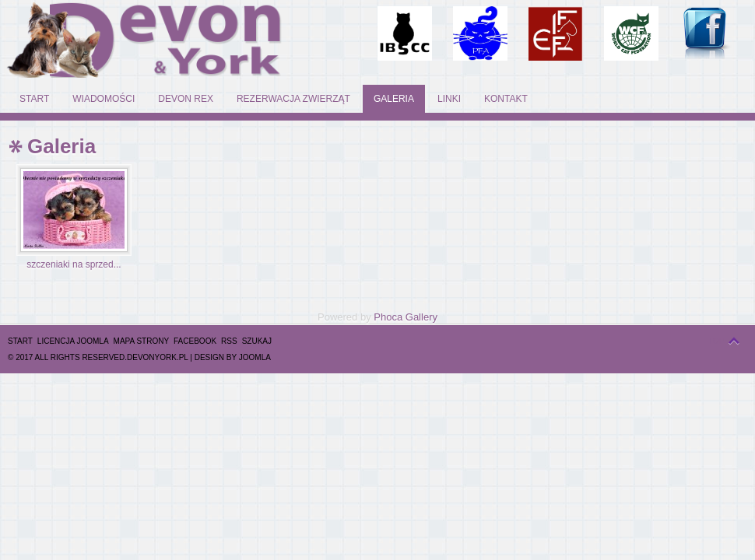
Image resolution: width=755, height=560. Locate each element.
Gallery (421, 317)
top (716, 341)
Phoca (388, 317)
